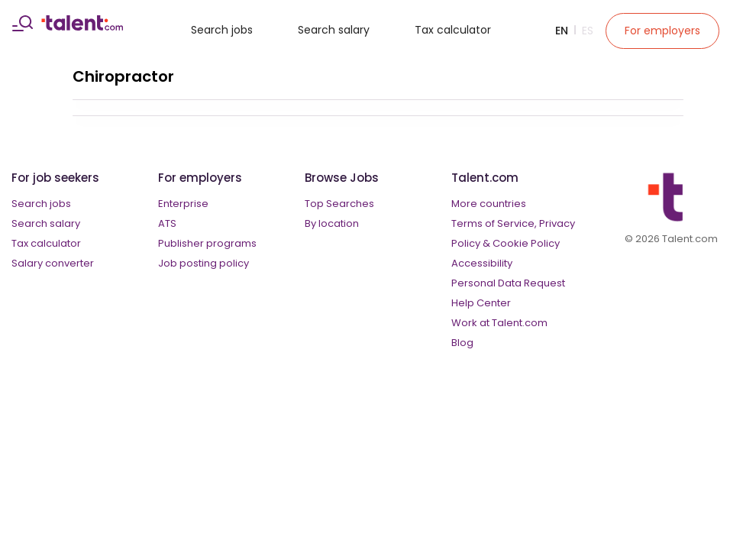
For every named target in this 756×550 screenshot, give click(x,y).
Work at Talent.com (499, 323)
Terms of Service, (494, 223)
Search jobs (222, 30)
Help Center (481, 303)
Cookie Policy (526, 243)
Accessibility (482, 263)
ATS (167, 223)
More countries (489, 204)
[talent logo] (82, 27)
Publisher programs (207, 243)
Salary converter (53, 263)
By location (332, 223)
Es (588, 31)
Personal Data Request (508, 283)
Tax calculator (453, 30)
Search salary (334, 30)
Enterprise (183, 204)
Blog (462, 343)
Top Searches (339, 204)
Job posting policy (204, 263)
